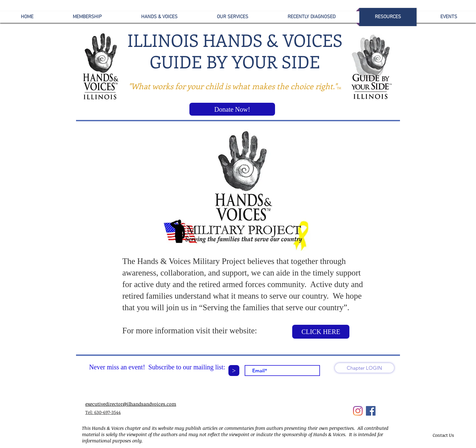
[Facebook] (371, 411)
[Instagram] (358, 411)
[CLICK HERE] (321, 332)
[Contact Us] (443, 435)
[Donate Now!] (232, 109)
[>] (234, 371)
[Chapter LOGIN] (364, 368)
